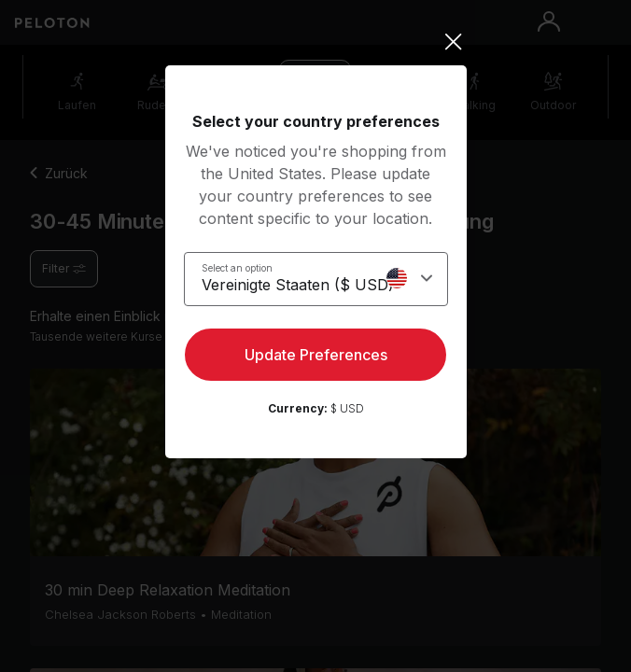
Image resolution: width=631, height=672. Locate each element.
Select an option (237, 268)
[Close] (316, 42)
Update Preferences (316, 355)
